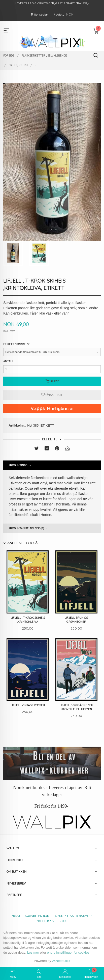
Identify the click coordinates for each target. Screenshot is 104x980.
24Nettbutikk (61, 961)
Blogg (63, 921)
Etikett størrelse (17, 344)
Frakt (16, 916)
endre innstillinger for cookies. (69, 952)
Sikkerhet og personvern (74, 916)
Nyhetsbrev (45, 921)
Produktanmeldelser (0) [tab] (26, 528)
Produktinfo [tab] (18, 465)
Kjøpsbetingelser (38, 916)
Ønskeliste (52, 395)
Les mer (33, 952)
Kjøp (52, 381)
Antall (8, 361)
